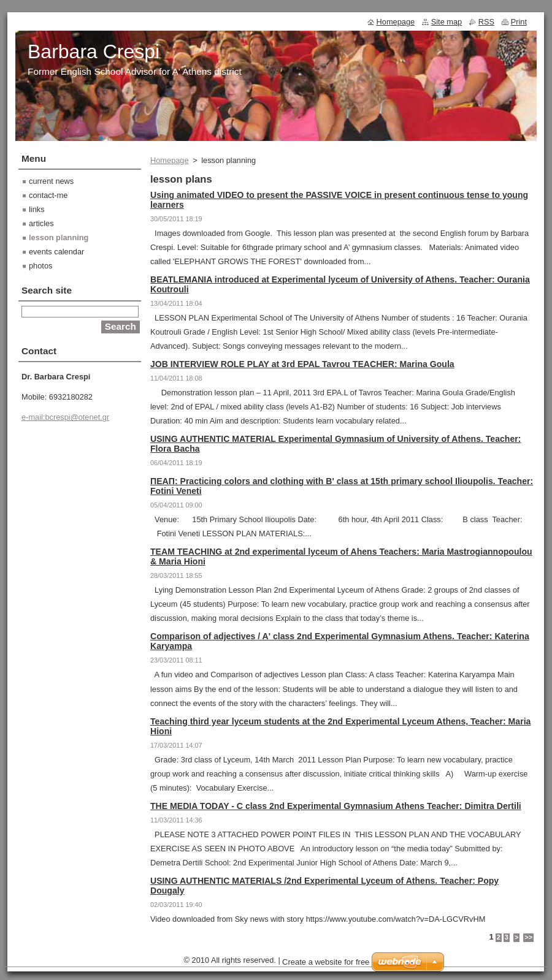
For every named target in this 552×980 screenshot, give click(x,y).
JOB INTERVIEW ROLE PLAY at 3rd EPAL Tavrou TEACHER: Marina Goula (302, 364)
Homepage (170, 160)
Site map (447, 22)
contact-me (48, 195)
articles (41, 223)
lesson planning (59, 237)
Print (519, 22)
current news (51, 181)
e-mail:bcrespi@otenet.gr (65, 417)
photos (40, 266)
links (37, 209)
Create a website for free (326, 962)
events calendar (56, 252)
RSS (486, 22)
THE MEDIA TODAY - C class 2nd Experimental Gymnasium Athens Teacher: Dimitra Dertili (336, 806)
